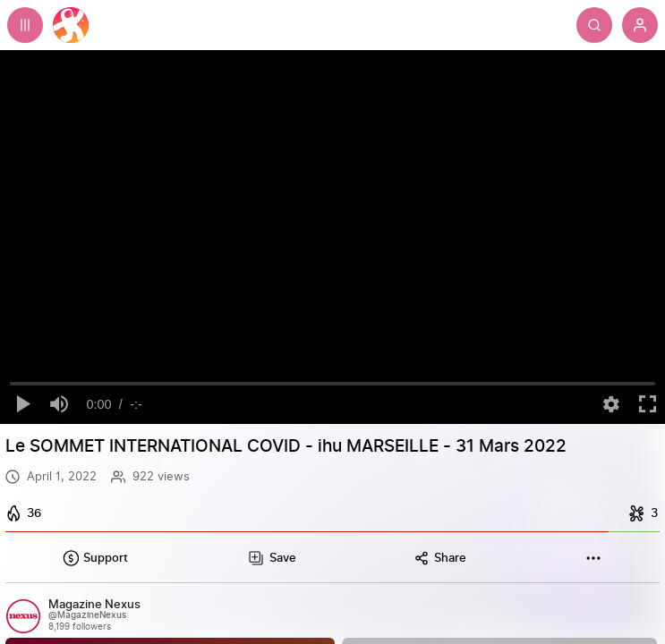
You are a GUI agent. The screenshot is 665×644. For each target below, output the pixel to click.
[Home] (71, 25)
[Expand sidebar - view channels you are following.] (25, 25)
